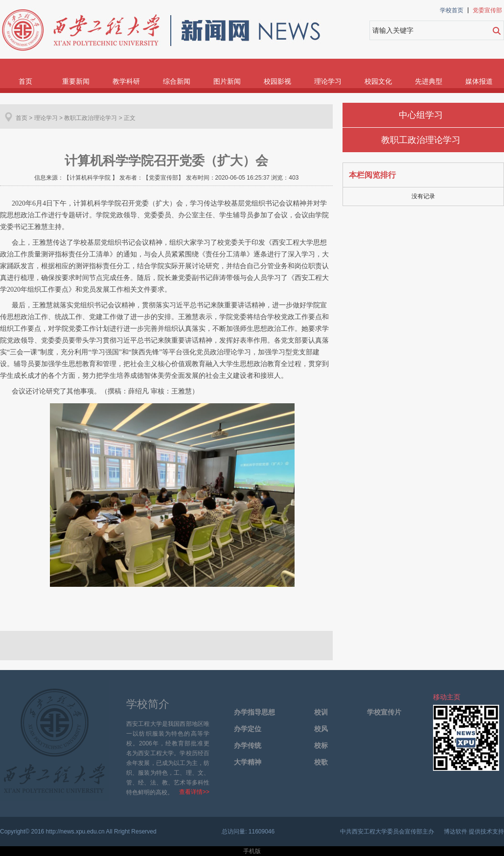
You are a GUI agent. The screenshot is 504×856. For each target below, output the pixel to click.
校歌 (321, 762)
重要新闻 (76, 81)
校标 (321, 746)
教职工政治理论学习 (421, 140)
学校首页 (452, 10)
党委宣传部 (487, 10)
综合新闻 (177, 81)
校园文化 (378, 81)
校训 (321, 712)
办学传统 (248, 746)
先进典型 (429, 81)
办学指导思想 (254, 712)
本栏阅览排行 (372, 175)
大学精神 (248, 762)
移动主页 (447, 697)
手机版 (252, 851)
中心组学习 (421, 115)
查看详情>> (194, 792)
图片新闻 (227, 81)
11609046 (262, 832)
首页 (25, 81)
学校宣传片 (384, 712)
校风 (321, 729)
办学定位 (248, 729)
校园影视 (277, 81)
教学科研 (126, 81)
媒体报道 (479, 81)
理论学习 (328, 81)
